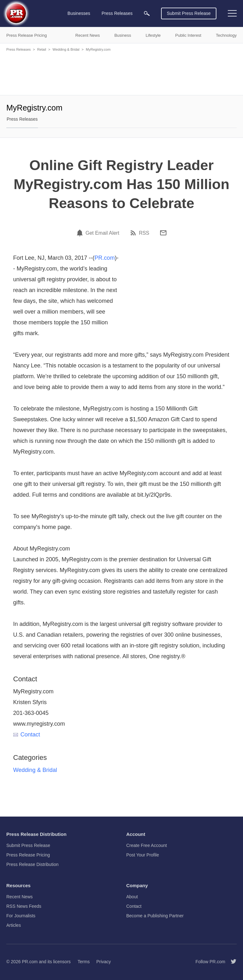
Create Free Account (146, 845)
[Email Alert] (81, 233)
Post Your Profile (143, 855)
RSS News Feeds (24, 906)
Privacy (103, 962)
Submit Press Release (189, 13)
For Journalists (21, 916)
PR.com (105, 258)
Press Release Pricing (28, 855)
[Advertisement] (121, 73)
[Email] (163, 233)
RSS (144, 233)
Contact (27, 735)
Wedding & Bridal (66, 49)
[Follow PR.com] (231, 962)
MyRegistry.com (98, 49)
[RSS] (134, 233)
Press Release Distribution (32, 864)
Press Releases (19, 49)
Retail (41, 49)
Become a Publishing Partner (155, 916)
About (132, 897)
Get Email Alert (102, 233)
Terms (84, 962)
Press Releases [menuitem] (117, 13)
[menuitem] (147, 13)
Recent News (19, 897)
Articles (14, 925)
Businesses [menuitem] (79, 13)
